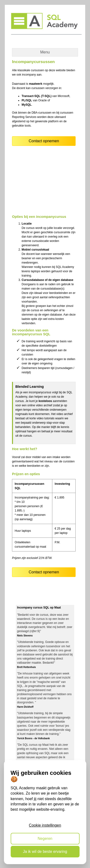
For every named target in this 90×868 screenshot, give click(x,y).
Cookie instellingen (45, 825)
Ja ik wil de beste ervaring (45, 852)
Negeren (45, 839)
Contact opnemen (44, 141)
